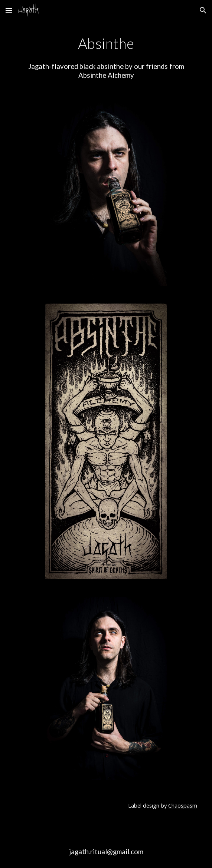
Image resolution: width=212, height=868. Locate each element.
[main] (106, 43)
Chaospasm (183, 805)
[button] (9, 10)
